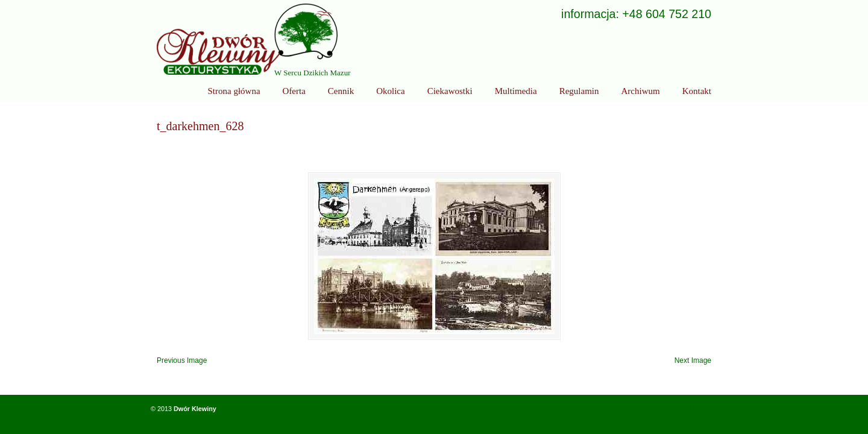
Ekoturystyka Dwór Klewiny (247, 39)
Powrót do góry (693, 408)
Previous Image (182, 360)
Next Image (693, 360)
